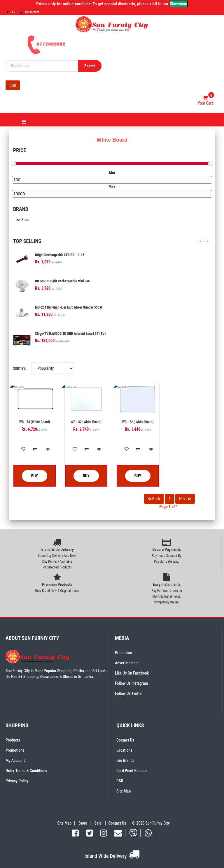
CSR (13, 85)
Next (207, 241)
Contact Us (125, 740)
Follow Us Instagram (131, 683)
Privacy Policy (17, 781)
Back (154, 499)
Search (90, 66)
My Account (30, 12)
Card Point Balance (132, 771)
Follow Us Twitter (129, 693)
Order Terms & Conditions (26, 771)
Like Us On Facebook (132, 673)
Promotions (15, 750)
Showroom (179, 4)
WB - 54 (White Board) (35, 422)
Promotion (123, 653)
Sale (98, 823)
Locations (124, 750)
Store (83, 823)
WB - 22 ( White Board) (138, 422)
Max (112, 186)
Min (112, 172)
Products (13, 740)
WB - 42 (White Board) (86, 422)
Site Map (124, 791)
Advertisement (127, 663)
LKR (11, 12)
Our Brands (125, 760)
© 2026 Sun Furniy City (150, 823)
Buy (30, 476)
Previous (200, 241)
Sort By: (20, 369)
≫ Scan (23, 220)
